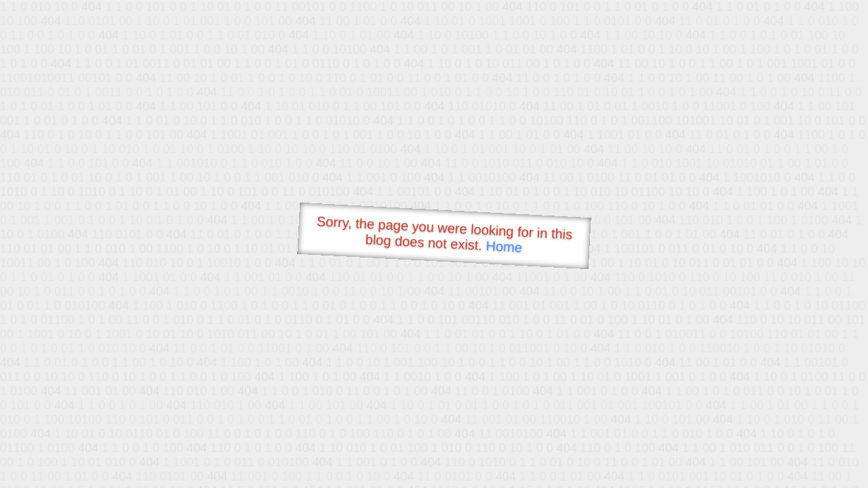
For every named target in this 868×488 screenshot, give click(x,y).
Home (504, 246)
